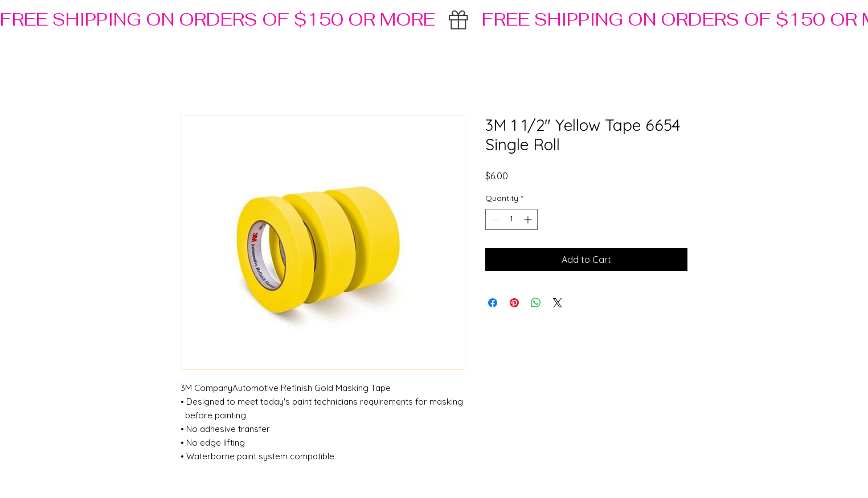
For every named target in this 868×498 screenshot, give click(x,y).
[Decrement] (494, 219)
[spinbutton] (511, 219)
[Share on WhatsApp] (536, 303)
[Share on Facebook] (493, 303)
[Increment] (529, 219)
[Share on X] (558, 303)
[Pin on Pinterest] (514, 303)
